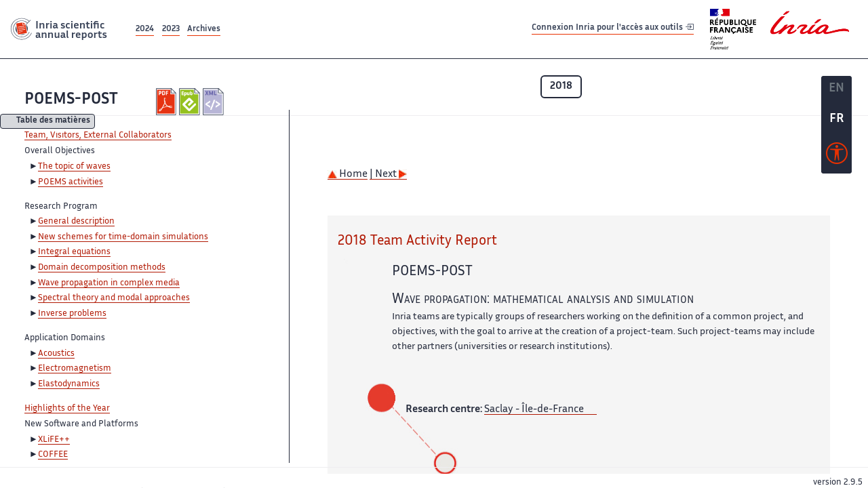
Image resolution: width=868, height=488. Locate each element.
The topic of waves (74, 167)
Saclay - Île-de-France (534, 410)
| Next (388, 175)
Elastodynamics (69, 384)
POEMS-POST (71, 100)
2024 (145, 29)
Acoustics (56, 354)
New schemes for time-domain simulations (123, 237)
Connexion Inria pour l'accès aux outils (613, 29)
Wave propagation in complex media (109, 283)
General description (76, 222)
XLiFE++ (54, 440)
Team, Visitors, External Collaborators (98, 136)
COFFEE (53, 455)
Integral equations (74, 252)
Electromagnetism (75, 369)
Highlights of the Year (67, 409)
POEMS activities (71, 182)
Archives (204, 29)
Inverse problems (72, 314)
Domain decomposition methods (102, 268)
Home (348, 175)
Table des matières (53, 122)
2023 (171, 29)
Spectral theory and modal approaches (114, 298)
